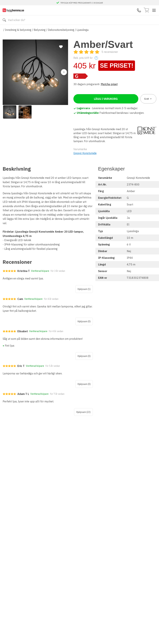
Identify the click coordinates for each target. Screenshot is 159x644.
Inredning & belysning (18, 30)
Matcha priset (109, 84)
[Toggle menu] (154, 10)
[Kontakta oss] (139, 10)
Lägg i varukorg (106, 99)
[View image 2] (25, 112)
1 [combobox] (148, 99)
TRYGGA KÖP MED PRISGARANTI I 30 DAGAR (82, 3)
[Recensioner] (96, 52)
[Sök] (4, 20)
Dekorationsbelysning (61, 30)
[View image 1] (10, 112)
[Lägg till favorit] (61, 47)
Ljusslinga (83, 30)
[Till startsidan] (13, 10)
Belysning (40, 30)
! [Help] (96, 58)
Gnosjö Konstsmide (85, 153)
